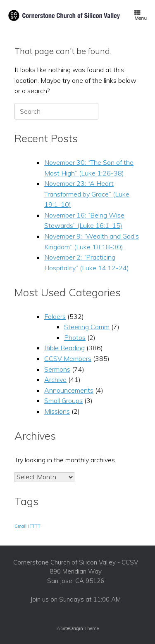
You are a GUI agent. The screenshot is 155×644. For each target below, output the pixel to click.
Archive (55, 379)
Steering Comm (87, 327)
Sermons (57, 369)
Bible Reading (64, 348)
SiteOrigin (72, 628)
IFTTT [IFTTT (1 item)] (34, 526)
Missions (57, 411)
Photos (75, 337)
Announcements (69, 390)
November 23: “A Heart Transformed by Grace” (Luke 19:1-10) (87, 194)
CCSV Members (68, 358)
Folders (55, 316)
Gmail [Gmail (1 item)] (20, 526)
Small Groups (63, 400)
